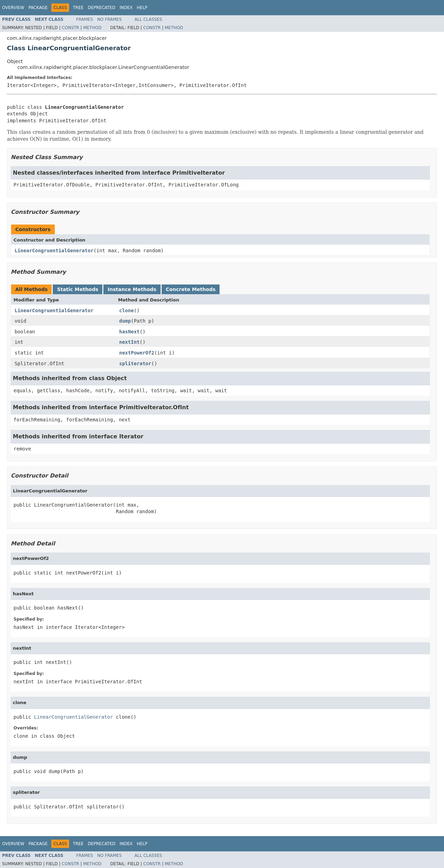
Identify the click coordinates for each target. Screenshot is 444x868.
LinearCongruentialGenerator (54, 251)
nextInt (130, 342)
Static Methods (78, 289)
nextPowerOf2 (137, 353)
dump (125, 321)
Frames (85, 19)
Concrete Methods (191, 289)
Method (92, 28)
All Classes (148, 19)
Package (38, 8)
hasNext (130, 332)
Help (142, 8)
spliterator (135, 363)
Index (126, 8)
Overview (13, 8)
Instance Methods (132, 289)
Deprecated (102, 8)
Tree (78, 8)
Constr (70, 28)
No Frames (109, 19)
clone (127, 310)
